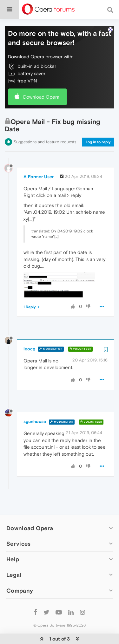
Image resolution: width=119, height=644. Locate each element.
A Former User (39, 157)
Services (18, 524)
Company (20, 571)
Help (13, 540)
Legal (14, 555)
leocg (29, 329)
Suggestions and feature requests (45, 123)
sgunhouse (35, 402)
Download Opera (41, 78)
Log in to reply (98, 123)
